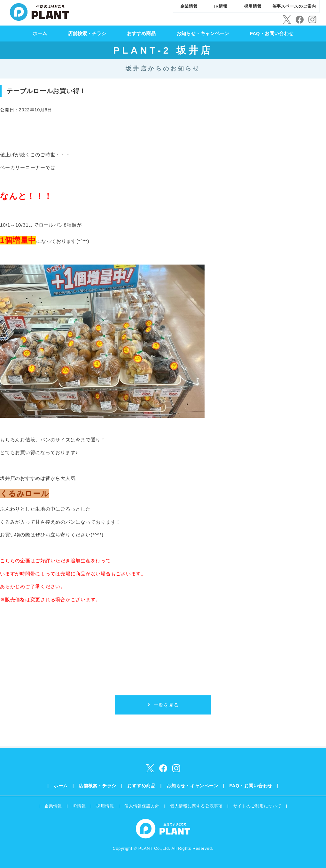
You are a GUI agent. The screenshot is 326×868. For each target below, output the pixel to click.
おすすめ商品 (141, 33)
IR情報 (221, 6)
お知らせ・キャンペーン (203, 33)
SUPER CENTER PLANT (39, 11)
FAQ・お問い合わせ (272, 33)
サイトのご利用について (257, 806)
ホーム (40, 33)
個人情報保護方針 (142, 806)
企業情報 (189, 6)
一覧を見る (166, 705)
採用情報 (253, 6)
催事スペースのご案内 (294, 6)
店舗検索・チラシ (87, 33)
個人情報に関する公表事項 (196, 806)
